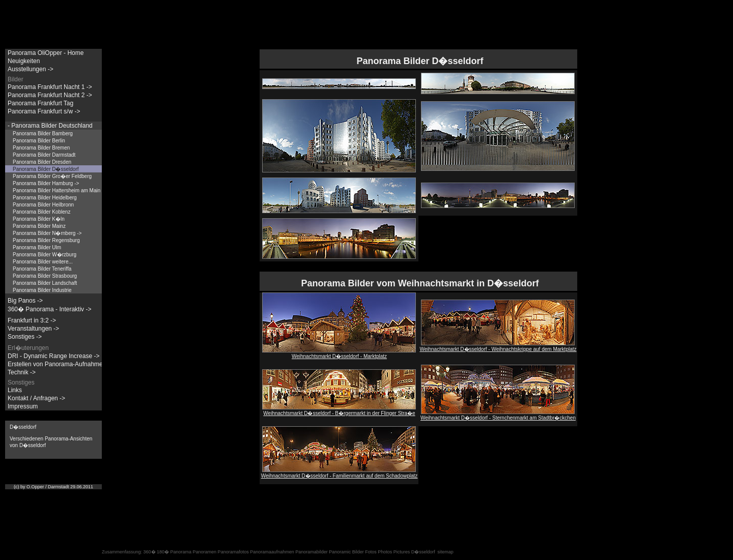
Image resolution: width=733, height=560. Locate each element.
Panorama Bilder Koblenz (41, 212)
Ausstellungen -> (31, 69)
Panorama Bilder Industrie (42, 290)
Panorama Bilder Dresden (42, 162)
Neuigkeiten (24, 61)
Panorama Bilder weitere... (43, 262)
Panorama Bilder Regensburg (46, 240)
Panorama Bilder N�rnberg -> (47, 233)
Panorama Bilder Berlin (39, 141)
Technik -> (22, 372)
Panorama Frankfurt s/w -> (44, 111)
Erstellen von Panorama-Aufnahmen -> (61, 364)
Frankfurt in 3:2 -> (32, 320)
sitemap (445, 552)
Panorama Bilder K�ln (39, 219)
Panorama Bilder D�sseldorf (46, 169)
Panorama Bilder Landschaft (45, 283)
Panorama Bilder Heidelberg (45, 198)
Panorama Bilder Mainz (39, 226)
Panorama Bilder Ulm (37, 247)
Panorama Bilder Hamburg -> (46, 183)
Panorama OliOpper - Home (46, 53)
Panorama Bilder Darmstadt (44, 155)
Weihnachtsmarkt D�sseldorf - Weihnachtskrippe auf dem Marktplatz (498, 346)
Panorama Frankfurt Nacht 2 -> (50, 95)
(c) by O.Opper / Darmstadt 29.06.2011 (53, 487)
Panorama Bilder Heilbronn (43, 205)
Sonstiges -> (25, 337)
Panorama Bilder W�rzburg (45, 255)
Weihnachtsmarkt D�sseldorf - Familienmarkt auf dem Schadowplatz (340, 473)
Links (15, 390)
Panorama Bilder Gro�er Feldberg (52, 176)
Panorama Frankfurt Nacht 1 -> (50, 87)
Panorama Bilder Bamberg (43, 134)
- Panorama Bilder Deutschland (50, 126)
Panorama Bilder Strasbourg (45, 276)
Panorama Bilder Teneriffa (42, 269)
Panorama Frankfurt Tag (40, 103)
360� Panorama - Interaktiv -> (49, 309)
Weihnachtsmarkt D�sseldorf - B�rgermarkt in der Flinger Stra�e (339, 410)
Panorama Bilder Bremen (41, 148)
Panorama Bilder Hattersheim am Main (57, 190)
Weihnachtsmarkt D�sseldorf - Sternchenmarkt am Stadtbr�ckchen (498, 415)
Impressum (23, 406)
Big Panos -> (25, 301)
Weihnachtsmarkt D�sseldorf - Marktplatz (339, 353)
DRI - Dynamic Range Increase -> (53, 356)
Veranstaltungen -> (33, 329)
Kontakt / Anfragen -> (36, 398)
